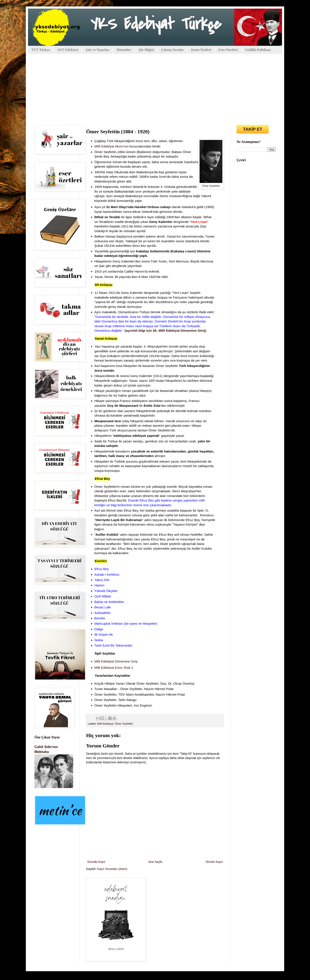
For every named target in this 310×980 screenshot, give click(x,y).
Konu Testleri (201, 50)
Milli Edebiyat (105, 724)
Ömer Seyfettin (124, 724)
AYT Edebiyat (68, 50)
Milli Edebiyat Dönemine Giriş (116, 661)
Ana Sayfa (155, 862)
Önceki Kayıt (214, 862)
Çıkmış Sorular (172, 50)
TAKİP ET (253, 129)
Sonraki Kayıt (96, 862)
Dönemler (124, 50)
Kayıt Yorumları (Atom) (112, 869)
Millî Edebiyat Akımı (109, 146)
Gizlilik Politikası (258, 50)
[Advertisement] (155, 86)
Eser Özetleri (228, 50)
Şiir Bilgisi (146, 50)
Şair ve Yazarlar (97, 50)
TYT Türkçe (41, 50)
